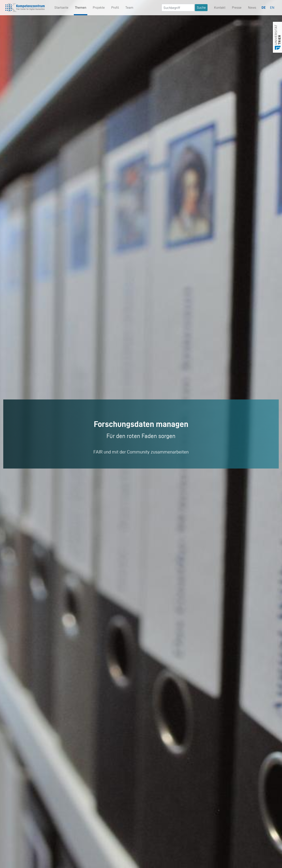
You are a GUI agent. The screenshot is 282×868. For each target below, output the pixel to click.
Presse (237, 8)
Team (129, 8)
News (252, 8)
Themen (81, 8)
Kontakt (220, 8)
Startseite (61, 8)
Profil (115, 8)
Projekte (99, 8)
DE (264, 8)
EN (272, 8)
